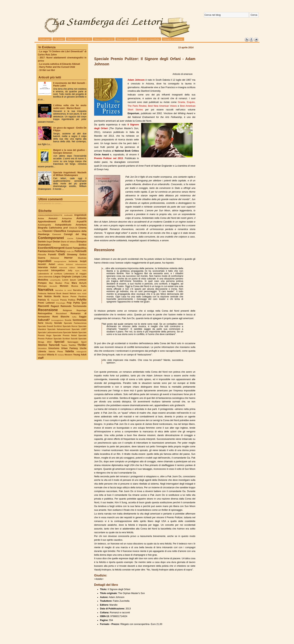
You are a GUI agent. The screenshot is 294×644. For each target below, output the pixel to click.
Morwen (64, 286)
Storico (42, 345)
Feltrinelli (81, 251)
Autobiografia (44, 225)
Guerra (42, 258)
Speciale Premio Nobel (65, 335)
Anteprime (67, 218)
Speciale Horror (70, 326)
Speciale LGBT (79, 329)
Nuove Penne (69, 296)
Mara (74, 283)
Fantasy (61, 251)
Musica (75, 286)
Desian (57, 242)
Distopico (81, 242)
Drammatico (44, 245)
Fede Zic (70, 251)
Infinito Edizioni (65, 264)
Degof (49, 242)
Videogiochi (82, 352)
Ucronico (42, 348)
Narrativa (46, 290)
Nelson (73, 293)
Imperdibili (45, 261)
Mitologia (42, 286)
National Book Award (58, 293)
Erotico (83, 245)
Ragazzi (55, 306)
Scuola (68, 320)
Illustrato (82, 258)
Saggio (83, 317)
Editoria (65, 245)
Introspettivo (58, 270)
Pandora (82, 296)
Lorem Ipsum (69, 280)
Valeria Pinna (56, 351)
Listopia (76, 277)
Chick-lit (73, 228)
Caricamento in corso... (50, 203)
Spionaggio (73, 342)
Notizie (48, 296)
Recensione (48, 310)
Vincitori (42, 355)
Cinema (82, 228)
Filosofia (42, 255)
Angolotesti (80, 215)
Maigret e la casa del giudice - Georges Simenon (70, 151)
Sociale (58, 323)
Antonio (81, 218)
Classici (47, 231)
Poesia (63, 300)
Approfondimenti (47, 222)
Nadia (84, 286)
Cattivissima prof (58, 228)
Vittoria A (52, 355)
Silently (49, 323)
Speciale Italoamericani (59, 329)
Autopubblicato (63, 225)
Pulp (69, 303)
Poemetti (55, 300)
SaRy (74, 317)
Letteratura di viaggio (75, 274)
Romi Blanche (61, 317)
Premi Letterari (46, 303)
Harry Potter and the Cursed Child (57, 67)
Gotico (83, 255)
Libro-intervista (45, 277)
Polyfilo (82, 300)
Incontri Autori (46, 264)
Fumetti (52, 255)
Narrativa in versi (63, 290)
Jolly (70, 270)
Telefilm (72, 345)
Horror (68, 258)
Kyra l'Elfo (81, 271)
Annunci (53, 218)
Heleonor (55, 258)
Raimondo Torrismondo (73, 306)
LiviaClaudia (55, 280)
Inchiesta (73, 261)
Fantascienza (46, 251)
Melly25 (83, 283)
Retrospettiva (45, 313)
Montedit (53, 286)
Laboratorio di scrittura (50, 274)
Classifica (60, 231)
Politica (72, 300)
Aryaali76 (81, 222)
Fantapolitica (80, 248)
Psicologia (61, 303)
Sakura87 (44, 320)
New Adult (82, 294)
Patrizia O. (44, 300)
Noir (40, 296)
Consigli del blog (75, 234)
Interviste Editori (67, 268)
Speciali (59, 342)
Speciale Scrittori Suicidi (65, 339)
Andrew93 (68, 215)
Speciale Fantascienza (75, 323)
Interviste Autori (47, 267)
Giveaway (72, 255)
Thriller (82, 345)
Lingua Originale (62, 277)
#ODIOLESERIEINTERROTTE (50, 215)
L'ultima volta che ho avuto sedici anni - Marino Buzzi (70, 107)
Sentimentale (79, 320)
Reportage (81, 310)
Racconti (43, 306)
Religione (67, 310)
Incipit (83, 261)
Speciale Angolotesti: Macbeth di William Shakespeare (70, 174)
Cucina (70, 238)
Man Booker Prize (59, 283)
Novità (57, 296)
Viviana (61, 355)
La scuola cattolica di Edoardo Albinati (60, 64)
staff (41, 358)
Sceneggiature (57, 320)
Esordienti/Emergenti (51, 248)
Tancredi (54, 345)
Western (68, 355)
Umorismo (54, 348)
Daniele (42, 242)
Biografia (43, 228)
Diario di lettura (68, 242)
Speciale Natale (70, 332)
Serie (41, 323)
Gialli (62, 254)
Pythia (77, 303)
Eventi (69, 248)
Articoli (66, 221)
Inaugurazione (60, 261)
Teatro (64, 345)
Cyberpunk (81, 238)
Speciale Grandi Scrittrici (50, 326)
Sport (84, 342)
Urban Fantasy (69, 348)
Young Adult (80, 355)
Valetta (70, 351)
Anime (41, 218)
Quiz (84, 303)
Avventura (81, 225)
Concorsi (57, 234)
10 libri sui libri (47, 70)
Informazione (81, 264)
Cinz (40, 231)
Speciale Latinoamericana (50, 332)
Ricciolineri (61, 313)
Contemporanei (51, 238)
